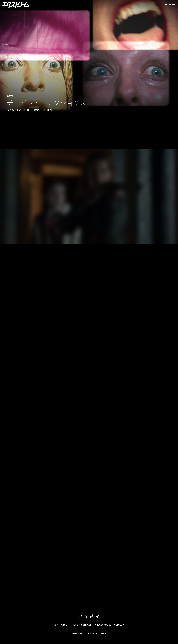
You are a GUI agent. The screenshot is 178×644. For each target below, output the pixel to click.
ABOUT (63, 627)
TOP (54, 627)
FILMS (74, 627)
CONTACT (86, 627)
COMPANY (121, 627)
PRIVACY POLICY (103, 627)
